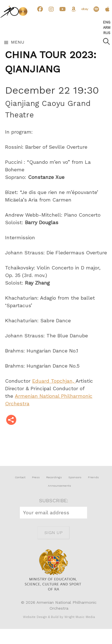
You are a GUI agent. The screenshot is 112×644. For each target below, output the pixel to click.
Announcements (60, 486)
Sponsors (75, 477)
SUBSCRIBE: (54, 500)
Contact (20, 477)
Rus (107, 33)
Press (36, 477)
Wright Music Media (80, 617)
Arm (107, 28)
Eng (107, 22)
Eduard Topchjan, (54, 381)
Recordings (54, 477)
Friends (93, 477)
